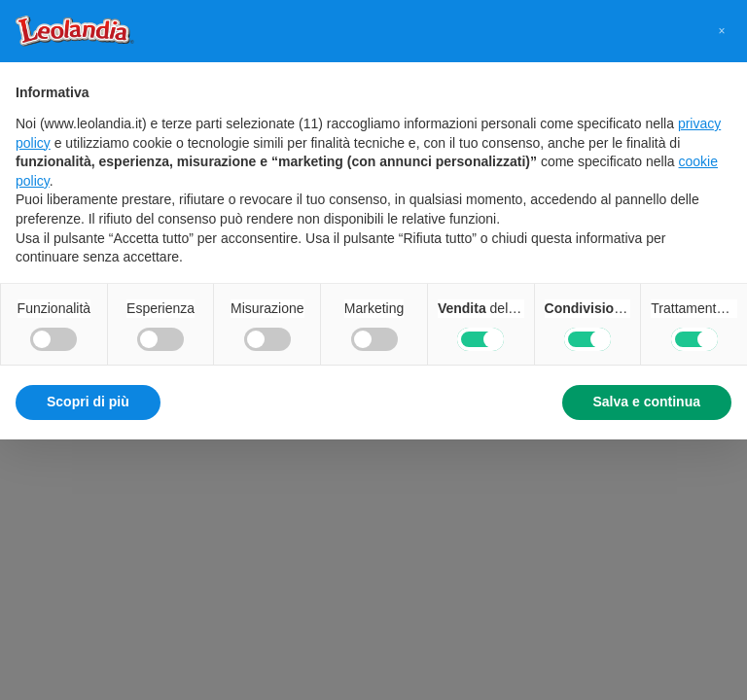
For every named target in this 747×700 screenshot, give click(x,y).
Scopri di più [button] (88, 402)
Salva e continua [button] (647, 402)
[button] (722, 31)
